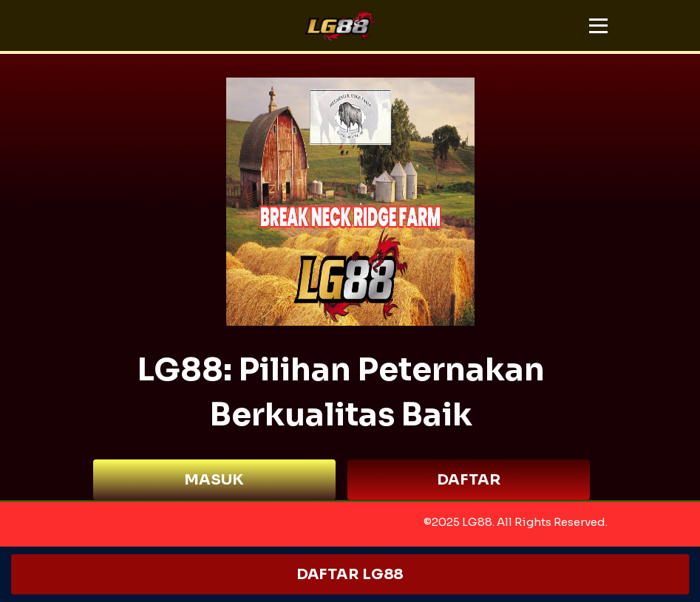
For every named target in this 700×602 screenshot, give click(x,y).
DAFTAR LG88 (350, 574)
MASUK (214, 480)
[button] (598, 26)
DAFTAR (469, 480)
